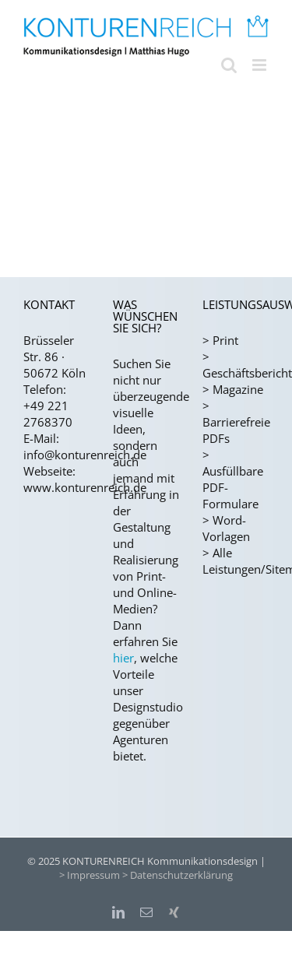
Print (225, 340)
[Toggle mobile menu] (260, 65)
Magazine (238, 389)
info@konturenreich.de (85, 455)
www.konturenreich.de (85, 487)
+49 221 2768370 (48, 414)
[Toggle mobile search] (229, 65)
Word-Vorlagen (226, 528)
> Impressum (90, 875)
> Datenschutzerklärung (178, 875)
